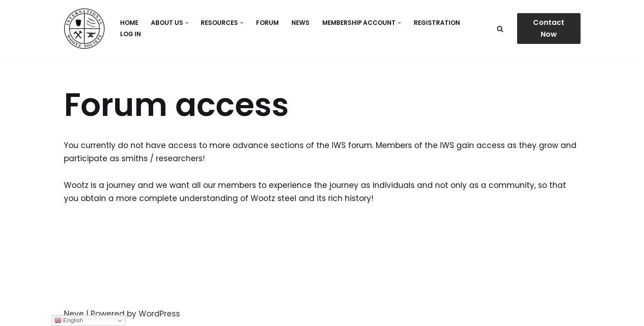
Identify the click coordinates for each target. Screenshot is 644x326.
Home (129, 23)
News (300, 23)
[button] (187, 23)
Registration (437, 23)
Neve (74, 314)
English (69, 321)
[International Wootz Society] (84, 29)
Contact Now (549, 28)
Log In (131, 34)
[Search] (500, 29)
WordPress (159, 314)
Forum (267, 23)
